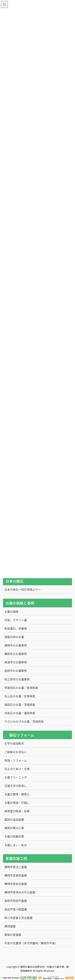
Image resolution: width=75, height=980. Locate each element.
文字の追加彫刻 (14, 743)
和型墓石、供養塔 (16, 628)
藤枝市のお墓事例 (16, 645)
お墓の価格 (11, 612)
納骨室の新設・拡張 (17, 811)
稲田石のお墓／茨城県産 (20, 705)
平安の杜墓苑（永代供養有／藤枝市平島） (31, 943)
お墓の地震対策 (14, 836)
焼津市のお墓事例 (16, 662)
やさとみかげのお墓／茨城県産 (24, 721)
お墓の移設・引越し (17, 803)
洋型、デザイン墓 (16, 620)
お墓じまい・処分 (16, 845)
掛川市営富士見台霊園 (18, 918)
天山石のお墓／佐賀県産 (20, 696)
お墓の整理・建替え (17, 794)
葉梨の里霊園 (13, 935)
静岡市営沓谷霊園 (16, 884)
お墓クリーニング (16, 777)
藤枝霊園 (10, 926)
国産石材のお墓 (14, 637)
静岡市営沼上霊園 (16, 867)
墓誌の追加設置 (14, 819)
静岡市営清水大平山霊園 (20, 892)
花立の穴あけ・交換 (17, 769)
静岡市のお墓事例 (16, 654)
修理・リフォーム (16, 760)
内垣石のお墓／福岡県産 (20, 713)
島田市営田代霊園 (16, 901)
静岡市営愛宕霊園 (16, 875)
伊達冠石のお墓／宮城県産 (21, 688)
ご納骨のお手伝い (16, 752)
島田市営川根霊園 (16, 909)
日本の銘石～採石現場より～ (23, 589)
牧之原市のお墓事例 (17, 679)
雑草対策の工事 (14, 828)
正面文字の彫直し (16, 786)
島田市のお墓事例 (16, 671)
